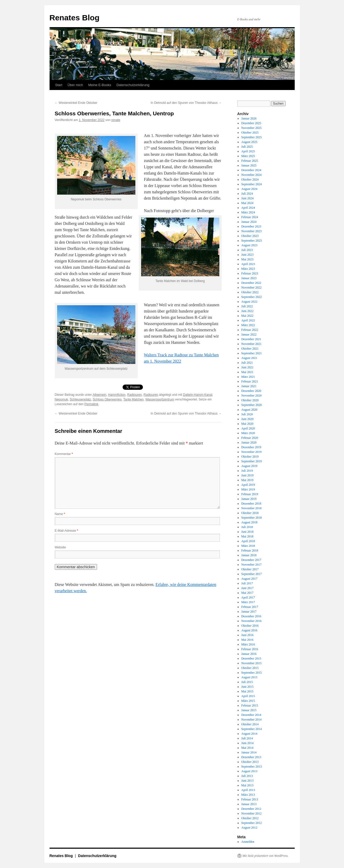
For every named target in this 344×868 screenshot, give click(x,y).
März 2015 (248, 701)
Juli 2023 (247, 250)
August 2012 (249, 828)
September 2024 (251, 184)
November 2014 (251, 720)
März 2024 (248, 212)
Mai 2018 (247, 536)
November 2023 (251, 231)
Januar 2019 (249, 499)
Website (60, 547)
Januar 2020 (249, 442)
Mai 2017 (247, 593)
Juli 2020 (247, 414)
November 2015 (251, 663)
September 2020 (251, 405)
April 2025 (248, 151)
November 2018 (251, 508)
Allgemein (99, 395)
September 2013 (251, 767)
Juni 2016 (247, 635)
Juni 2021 (247, 367)
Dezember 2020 (251, 391)
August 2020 (249, 410)
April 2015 (248, 696)
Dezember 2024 (251, 170)
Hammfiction (117, 395)
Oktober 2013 (250, 762)
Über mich (75, 85)
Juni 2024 (247, 198)
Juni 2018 (247, 532)
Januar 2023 (249, 278)
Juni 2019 (247, 475)
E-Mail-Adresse (67, 531)
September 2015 (251, 673)
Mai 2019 (247, 480)
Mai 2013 (247, 785)
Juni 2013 (247, 781)
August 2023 (249, 245)
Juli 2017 (247, 583)
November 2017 (251, 565)
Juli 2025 (247, 147)
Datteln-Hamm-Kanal (198, 395)
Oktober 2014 (250, 724)
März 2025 (248, 156)
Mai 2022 (247, 316)
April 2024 (248, 208)
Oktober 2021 (250, 349)
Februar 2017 (250, 607)
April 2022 (248, 320)
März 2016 (248, 644)
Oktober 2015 (250, 668)
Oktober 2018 (250, 513)
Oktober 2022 (250, 292)
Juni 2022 (247, 311)
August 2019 (249, 466)
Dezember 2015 (251, 659)
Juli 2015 (247, 682)
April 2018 (248, 541)
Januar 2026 (249, 118)
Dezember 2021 (251, 339)
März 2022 (248, 325)
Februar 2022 (250, 330)
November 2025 (251, 128)
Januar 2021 (249, 386)
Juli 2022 (247, 306)
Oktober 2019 (250, 457)
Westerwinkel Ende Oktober (76, 103)
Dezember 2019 (251, 447)
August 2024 (249, 189)
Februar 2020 (250, 438)
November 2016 (251, 621)
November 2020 (251, 396)
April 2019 (248, 485)
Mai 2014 (247, 748)
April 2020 (248, 428)
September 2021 (251, 353)
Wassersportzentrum (160, 399)
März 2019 (248, 489)
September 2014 (251, 729)
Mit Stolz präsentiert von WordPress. (265, 856)
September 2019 (251, 461)
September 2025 (251, 137)
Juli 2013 (247, 776)
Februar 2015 (250, 705)
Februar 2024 (250, 217)
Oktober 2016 (250, 626)
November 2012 (251, 813)
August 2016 (249, 630)
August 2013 (249, 771)
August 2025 (249, 142)
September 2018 (251, 518)
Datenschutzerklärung (133, 85)
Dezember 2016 (251, 616)
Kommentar (64, 454)
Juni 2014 (247, 743)
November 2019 (251, 452)
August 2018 (249, 522)
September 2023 (251, 241)
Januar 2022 (249, 334)
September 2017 (251, 574)
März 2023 (248, 269)
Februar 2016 (250, 649)
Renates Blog (75, 18)
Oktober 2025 (250, 133)
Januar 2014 (249, 752)
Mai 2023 (247, 259)
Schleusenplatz (80, 399)
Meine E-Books (100, 85)
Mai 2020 (247, 424)
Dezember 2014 (251, 715)
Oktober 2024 (250, 179)
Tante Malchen (134, 399)
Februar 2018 (250, 550)
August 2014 (249, 734)
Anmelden (248, 842)
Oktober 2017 (250, 569)
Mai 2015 (247, 691)
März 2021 (248, 377)
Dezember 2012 (251, 809)
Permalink (91, 404)
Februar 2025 (250, 161)
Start (59, 85)
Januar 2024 (249, 222)
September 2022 (251, 297)
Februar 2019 (250, 494)
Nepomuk (61, 399)
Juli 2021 (247, 363)
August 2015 (249, 677)
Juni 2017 (247, 588)
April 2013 (248, 790)
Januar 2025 (249, 165)
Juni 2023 (247, 255)
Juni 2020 (247, 419)
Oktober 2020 (250, 400)
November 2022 (251, 288)
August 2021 (249, 358)
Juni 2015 (247, 687)
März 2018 (248, 546)
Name (60, 514)
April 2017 (248, 597)
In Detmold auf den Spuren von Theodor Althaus (186, 103)
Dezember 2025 (251, 123)
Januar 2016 (249, 654)
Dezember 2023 (251, 226)
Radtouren (135, 395)
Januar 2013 (249, 804)
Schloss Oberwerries (107, 399)
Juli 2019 (247, 471)
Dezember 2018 (251, 504)
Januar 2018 (249, 555)
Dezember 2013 (251, 757)
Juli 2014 (247, 738)
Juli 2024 (247, 194)
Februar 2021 (250, 381)
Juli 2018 (247, 527)
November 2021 (251, 344)
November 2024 (251, 175)
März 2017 (248, 602)
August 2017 (249, 579)
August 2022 (249, 302)
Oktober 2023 (250, 236)
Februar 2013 (250, 799)
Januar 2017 (249, 612)
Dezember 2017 (251, 560)
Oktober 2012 (250, 818)
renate (116, 120)
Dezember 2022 (251, 283)
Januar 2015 (249, 710)
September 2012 (251, 823)
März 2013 (248, 795)
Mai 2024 (247, 203)
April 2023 (248, 264)
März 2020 (248, 433)
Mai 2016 (247, 640)
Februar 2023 (250, 273)
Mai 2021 (247, 372)
